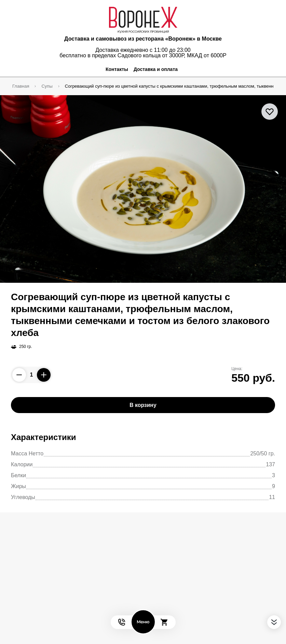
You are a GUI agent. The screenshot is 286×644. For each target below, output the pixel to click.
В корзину (143, 405)
